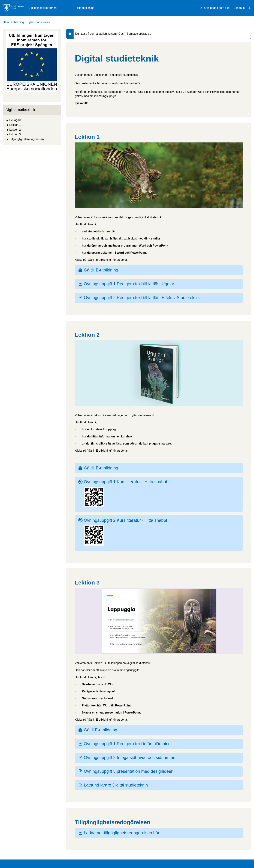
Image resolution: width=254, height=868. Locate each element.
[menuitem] (249, 8)
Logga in (239, 8)
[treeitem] (32, 120)
